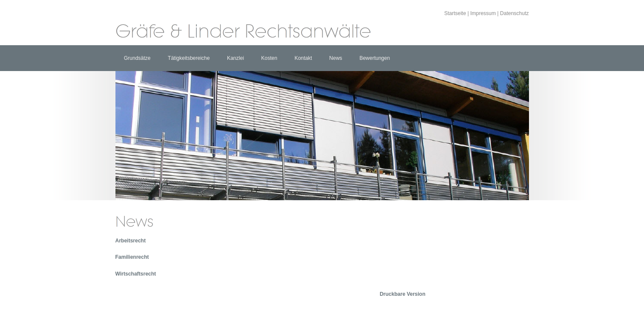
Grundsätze (137, 58)
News (336, 58)
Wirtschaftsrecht (136, 274)
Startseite (455, 13)
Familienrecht (132, 257)
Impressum (483, 13)
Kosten (269, 58)
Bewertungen (375, 58)
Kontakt (303, 58)
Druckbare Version (402, 294)
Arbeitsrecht (131, 241)
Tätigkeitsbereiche (189, 58)
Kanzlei (235, 58)
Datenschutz (515, 13)
